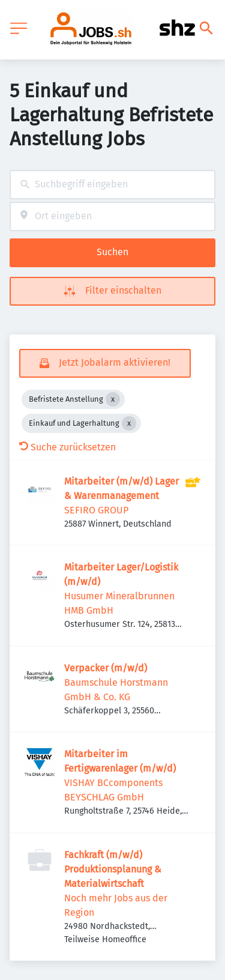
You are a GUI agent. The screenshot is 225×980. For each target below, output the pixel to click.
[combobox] (112, 185)
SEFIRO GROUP (96, 510)
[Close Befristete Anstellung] (113, 399)
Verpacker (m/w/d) (106, 668)
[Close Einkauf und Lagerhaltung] (129, 423)
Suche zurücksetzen (67, 447)
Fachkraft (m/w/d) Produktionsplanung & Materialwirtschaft (113, 869)
